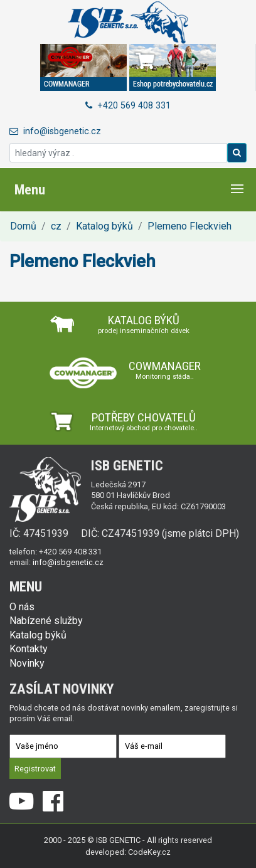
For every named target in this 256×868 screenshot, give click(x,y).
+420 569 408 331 (128, 106)
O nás (22, 607)
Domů (23, 226)
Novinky (27, 663)
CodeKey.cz (149, 852)
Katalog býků (104, 226)
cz (56, 226)
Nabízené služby (46, 621)
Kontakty (29, 649)
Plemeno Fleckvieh (189, 226)
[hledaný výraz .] (118, 153)
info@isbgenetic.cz (55, 131)
